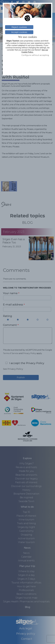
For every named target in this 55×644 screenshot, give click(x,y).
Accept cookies (19, 32)
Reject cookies (19, 27)
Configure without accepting (35, 55)
